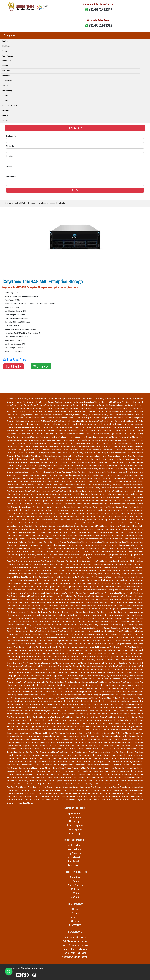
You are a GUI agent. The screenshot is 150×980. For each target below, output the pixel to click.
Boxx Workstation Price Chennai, (26, 784)
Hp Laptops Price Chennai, (24, 402)
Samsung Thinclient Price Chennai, (32, 768)
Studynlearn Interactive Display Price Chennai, (93, 774)
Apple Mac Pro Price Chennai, (96, 456)
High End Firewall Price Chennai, (30, 637)
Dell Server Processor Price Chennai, (66, 408)
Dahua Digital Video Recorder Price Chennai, (127, 730)
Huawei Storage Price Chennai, (70, 793)
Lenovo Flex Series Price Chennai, (108, 660)
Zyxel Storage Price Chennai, (99, 746)
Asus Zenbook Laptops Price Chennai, (122, 478)
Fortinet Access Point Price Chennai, (48, 771)
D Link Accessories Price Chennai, (64, 561)
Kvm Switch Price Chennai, (71, 679)
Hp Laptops (75, 821)
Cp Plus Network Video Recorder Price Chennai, (60, 733)
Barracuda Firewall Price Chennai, (19, 742)
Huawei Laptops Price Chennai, (112, 790)
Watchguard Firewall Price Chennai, (67, 641)
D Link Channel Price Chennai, (69, 666)
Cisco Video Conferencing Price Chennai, (98, 762)
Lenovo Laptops (75, 825)
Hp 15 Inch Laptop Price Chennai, (123, 625)
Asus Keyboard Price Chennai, (29, 596)
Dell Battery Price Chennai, (57, 431)
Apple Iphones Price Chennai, (124, 431)
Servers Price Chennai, (92, 459)
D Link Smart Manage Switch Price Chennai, (100, 602)
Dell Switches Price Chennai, (133, 571)
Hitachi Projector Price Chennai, (60, 618)
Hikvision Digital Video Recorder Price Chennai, (58, 730)
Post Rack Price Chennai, (116, 513)
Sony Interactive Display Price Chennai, (103, 758)
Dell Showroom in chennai (75, 941)
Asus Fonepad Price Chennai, (94, 593)
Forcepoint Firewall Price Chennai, (44, 742)
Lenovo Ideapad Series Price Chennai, (32, 494)
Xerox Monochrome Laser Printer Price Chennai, (89, 618)
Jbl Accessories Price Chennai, (122, 596)
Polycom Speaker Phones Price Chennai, (47, 704)
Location (9, 156)
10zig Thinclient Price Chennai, (110, 768)
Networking (7, 91)
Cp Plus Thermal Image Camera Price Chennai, (122, 494)
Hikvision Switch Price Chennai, (126, 723)
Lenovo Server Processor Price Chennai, (114, 523)
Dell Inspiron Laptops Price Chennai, (108, 647)
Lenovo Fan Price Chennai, (85, 545)
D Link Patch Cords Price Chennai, (45, 567)
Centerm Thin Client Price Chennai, (85, 768)
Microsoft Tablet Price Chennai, (109, 574)
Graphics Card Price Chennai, (18, 399)
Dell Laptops (75, 817)
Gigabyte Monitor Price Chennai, (50, 784)
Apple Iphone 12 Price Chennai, (120, 657)
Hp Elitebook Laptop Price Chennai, (114, 446)
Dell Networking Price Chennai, (80, 631)
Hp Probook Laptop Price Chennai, (89, 446)
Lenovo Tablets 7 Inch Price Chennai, (67, 481)
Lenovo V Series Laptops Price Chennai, (37, 561)
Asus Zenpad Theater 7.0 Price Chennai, (73, 475)
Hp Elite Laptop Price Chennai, (87, 707)
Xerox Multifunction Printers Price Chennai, (125, 415)
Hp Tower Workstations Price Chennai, (28, 456)
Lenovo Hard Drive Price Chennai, (85, 571)
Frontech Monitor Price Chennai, (42, 778)
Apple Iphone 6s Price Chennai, (70, 555)
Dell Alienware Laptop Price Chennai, (27, 421)
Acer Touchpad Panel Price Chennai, (73, 517)
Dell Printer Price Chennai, (73, 695)
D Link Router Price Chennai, (119, 561)
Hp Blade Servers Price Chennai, (128, 663)
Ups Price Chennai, (62, 402)
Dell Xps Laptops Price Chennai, (112, 418)
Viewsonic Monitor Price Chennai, (19, 625)
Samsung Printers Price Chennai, (42, 481)
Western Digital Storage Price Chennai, (119, 399)
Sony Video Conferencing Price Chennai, (85, 790)
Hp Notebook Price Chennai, (118, 666)
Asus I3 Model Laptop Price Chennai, (70, 478)
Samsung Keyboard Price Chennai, (99, 609)
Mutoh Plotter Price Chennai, (18, 781)
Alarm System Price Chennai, (122, 733)
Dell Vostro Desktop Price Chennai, (91, 424)
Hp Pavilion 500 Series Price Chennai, (70, 453)
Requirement (11, 176)
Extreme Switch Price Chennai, (97, 749)
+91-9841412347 (100, 9)
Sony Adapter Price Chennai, (58, 443)
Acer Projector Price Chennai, (115, 504)
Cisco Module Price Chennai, (121, 669)
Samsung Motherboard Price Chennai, (73, 609)
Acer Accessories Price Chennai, (99, 434)
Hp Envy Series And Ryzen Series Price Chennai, (35, 657)
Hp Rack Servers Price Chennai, (116, 453)
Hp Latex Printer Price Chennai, (132, 660)
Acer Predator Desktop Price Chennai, (84, 606)
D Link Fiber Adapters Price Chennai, (117, 567)
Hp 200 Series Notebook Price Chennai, (62, 446)
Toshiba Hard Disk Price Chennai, (131, 622)
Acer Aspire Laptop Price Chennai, (75, 663)
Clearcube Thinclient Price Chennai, (58, 768)
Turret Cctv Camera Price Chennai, (27, 730)
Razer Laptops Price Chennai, (91, 787)
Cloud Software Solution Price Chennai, (100, 644)
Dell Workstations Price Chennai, (74, 427)
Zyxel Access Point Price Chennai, (99, 765)
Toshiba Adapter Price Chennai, (129, 443)
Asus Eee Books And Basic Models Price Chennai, (39, 478)
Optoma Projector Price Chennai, (92, 720)
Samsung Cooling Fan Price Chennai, (129, 507)
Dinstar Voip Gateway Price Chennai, (75, 711)
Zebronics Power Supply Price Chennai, (58, 488)
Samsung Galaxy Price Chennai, (29, 491)
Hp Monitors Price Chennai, (94, 453)
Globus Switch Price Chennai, (132, 797)
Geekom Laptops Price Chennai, (64, 800)
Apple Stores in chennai (75, 949)
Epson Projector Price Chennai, (36, 618)
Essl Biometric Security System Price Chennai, (40, 736)
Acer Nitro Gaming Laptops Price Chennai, (22, 698)
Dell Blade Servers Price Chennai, (45, 666)
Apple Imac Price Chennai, (118, 456)
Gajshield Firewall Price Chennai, (69, 742)
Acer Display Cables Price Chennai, (74, 510)
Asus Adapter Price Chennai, (73, 587)
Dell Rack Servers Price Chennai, (50, 427)
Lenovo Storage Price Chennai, (34, 615)
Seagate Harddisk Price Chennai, (99, 628)
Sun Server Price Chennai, (49, 669)
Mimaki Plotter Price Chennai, (90, 778)
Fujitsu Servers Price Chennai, (127, 784)
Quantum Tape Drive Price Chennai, (70, 762)
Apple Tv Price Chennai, (50, 558)
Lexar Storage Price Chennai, (18, 650)
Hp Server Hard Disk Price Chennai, (41, 520)
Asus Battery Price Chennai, (52, 587)
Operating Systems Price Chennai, (124, 711)
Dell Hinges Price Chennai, (24, 466)
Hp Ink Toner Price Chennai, (82, 507)
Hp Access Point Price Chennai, (129, 558)
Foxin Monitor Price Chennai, (29, 797)
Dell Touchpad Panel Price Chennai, (72, 466)
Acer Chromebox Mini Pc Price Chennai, (39, 701)
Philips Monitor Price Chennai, (18, 462)
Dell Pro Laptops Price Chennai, (68, 736)
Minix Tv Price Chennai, (92, 583)
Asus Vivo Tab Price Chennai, (72, 593)
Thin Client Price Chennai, (121, 765)
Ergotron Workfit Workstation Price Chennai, (103, 622)
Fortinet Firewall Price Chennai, (93, 399)
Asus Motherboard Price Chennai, (73, 596)
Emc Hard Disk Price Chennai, (29, 669)
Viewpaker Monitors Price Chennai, (42, 462)
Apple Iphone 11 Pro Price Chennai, (42, 602)
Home (75, 909)
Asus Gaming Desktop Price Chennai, (75, 472)
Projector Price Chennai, (85, 650)
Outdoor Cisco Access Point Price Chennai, (91, 497)
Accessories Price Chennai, (130, 427)
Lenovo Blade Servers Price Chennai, (111, 606)
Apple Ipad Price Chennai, (87, 462)
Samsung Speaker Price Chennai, (42, 641)
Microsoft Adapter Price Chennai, (120, 481)
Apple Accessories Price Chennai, (124, 434)
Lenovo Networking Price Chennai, (104, 631)
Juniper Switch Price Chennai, (30, 749)
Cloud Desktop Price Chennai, (105, 650)
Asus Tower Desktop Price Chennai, (49, 472)
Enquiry (5, 116)
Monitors (6, 76)
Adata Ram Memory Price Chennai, (35, 723)
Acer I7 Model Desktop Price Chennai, (56, 606)
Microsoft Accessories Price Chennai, (37, 580)
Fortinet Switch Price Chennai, (58, 752)
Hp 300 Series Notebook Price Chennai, (117, 577)
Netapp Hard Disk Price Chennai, (41, 676)
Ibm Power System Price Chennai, (69, 682)
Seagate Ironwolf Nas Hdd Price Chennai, (59, 536)
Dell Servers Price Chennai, (78, 685)
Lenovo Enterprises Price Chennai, (95, 612)
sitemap (40, 968)
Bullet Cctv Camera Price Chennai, (40, 720)
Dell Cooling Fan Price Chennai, (76, 415)
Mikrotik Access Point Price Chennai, (21, 771)
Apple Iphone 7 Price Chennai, (118, 555)
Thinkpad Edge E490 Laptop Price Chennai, (117, 402)
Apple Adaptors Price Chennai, (62, 437)
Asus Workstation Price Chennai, (73, 784)
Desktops (6, 46)
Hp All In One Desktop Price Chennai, (115, 552)
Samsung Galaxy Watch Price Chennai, (55, 491)
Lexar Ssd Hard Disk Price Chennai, (31, 536)
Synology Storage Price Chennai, (82, 647)
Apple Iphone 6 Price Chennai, (47, 555)
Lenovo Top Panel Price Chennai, (121, 542)
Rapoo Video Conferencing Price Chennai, (57, 755)
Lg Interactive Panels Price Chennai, (91, 539)
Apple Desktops (75, 846)
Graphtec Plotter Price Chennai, (112, 778)
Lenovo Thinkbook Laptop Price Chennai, (59, 692)
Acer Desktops (75, 865)
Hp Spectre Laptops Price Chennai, (52, 564)
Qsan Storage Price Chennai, (36, 752)
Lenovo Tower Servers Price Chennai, (100, 450)
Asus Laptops (75, 829)
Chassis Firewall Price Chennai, (116, 634)
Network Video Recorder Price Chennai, (72, 727)
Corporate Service (10, 106)
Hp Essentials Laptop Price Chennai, (63, 707)
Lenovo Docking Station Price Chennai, (60, 545)
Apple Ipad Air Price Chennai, (36, 647)
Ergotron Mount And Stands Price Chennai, (47, 625)
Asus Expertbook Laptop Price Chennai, (48, 663)
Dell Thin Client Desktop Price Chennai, (82, 431)
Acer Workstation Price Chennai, (120, 682)
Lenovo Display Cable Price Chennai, (32, 545)
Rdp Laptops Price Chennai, (128, 545)
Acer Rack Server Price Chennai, (30, 644)
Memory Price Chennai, (16, 707)
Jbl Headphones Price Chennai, (117, 529)
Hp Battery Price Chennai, (83, 437)
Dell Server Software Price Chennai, (31, 411)
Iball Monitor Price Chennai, (94, 781)
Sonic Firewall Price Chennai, (125, 637)
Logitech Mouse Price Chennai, (117, 676)
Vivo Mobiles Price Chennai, (133, 587)
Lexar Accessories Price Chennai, (65, 532)
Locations (6, 111)
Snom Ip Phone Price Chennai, (100, 711)
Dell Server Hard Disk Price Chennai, (40, 408)
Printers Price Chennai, (45, 469)
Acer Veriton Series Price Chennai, (119, 497)
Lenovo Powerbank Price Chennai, (110, 571)
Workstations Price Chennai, (40, 653)
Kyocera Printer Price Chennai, (132, 704)
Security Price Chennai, (108, 717)
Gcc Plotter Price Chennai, (133, 778)
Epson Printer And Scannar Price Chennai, (117, 641)
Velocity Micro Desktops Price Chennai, (117, 787)
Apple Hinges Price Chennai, (99, 542)
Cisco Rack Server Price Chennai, (35, 631)
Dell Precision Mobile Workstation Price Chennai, (103, 427)
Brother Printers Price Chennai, (82, 580)
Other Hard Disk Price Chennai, (116, 679)
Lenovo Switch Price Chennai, (32, 660)
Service (5, 101)
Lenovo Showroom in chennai (75, 945)
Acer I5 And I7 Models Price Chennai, (69, 501)
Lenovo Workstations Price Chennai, (122, 421)
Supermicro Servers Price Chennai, (67, 787)
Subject (9, 166)
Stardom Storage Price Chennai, (93, 634)
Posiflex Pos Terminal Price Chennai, (20, 663)
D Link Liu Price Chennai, (32, 571)
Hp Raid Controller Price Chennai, (31, 523)
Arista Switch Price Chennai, (52, 749)
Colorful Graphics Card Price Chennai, (68, 399)
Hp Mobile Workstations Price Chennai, (89, 577)
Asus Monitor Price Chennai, (65, 577)
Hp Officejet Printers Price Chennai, (112, 469)
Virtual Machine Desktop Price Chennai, (66, 634)
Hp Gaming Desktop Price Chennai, (27, 695)
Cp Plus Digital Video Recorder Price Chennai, (93, 730)
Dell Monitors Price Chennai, (99, 421)
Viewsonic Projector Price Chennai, (76, 625)
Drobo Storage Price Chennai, (121, 746)
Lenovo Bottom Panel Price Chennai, (114, 548)
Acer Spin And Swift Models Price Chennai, (97, 501)
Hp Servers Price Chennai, (57, 685)
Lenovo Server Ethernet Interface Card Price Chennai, (37, 513)
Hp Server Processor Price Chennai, (58, 507)
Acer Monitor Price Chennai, (52, 504)
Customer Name (12, 136)
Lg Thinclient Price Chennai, (132, 768)
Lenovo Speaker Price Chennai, (34, 552)
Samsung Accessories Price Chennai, (37, 437)
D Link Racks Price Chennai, (93, 567)
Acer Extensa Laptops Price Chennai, (51, 698)
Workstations (8, 56)
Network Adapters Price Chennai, (19, 711)
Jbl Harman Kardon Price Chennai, (30, 529)
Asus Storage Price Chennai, (100, 625)
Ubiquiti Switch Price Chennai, (111, 736)
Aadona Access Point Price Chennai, (113, 752)
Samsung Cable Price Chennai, (19, 510)
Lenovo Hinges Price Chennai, (106, 545)
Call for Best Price (15, 360)
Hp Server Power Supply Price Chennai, (96, 669)
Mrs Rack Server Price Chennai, (67, 539)
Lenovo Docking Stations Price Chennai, (71, 688)
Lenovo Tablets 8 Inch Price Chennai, (95, 481)
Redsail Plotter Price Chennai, (122, 793)
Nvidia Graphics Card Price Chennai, (42, 399)
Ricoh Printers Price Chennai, (33, 692)
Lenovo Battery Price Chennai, (80, 440)
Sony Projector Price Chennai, (58, 631)
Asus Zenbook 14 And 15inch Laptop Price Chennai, (89, 590)
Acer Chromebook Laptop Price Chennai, (95, 657)
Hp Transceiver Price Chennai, (36, 418)
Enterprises (7, 61)
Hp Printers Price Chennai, (64, 469)
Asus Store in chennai (75, 953)
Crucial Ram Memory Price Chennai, (37, 707)
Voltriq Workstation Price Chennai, (66, 778)
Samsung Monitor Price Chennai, (113, 459)
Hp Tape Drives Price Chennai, (43, 577)
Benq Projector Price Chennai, (95, 587)
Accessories (7, 81)
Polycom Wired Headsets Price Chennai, (116, 701)
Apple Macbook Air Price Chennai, (27, 459)
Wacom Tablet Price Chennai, (75, 672)
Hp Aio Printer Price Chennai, (91, 641)
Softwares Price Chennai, (41, 714)
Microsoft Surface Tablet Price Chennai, (83, 491)
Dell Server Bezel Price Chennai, (117, 408)
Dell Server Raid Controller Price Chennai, (89, 411)
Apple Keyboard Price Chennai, (25, 539)
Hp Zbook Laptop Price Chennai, (51, 695)
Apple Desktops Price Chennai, (123, 609)
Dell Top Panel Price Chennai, (132, 647)
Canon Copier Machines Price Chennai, (126, 685)
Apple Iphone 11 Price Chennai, (30, 558)
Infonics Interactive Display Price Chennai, (61, 774)
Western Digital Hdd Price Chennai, (93, 529)
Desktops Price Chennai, (74, 459)
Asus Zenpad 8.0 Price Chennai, (99, 475)
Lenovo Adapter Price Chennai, (103, 440)
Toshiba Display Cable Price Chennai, (21, 574)
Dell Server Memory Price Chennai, (92, 408)
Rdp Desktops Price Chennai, (85, 536)
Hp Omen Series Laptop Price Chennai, (121, 405)
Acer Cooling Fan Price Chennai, (37, 526)
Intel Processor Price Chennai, (93, 679)
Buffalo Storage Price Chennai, (77, 746)
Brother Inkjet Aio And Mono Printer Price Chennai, (111, 580)
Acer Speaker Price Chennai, (49, 517)
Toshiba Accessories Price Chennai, (81, 443)
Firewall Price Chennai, (125, 631)
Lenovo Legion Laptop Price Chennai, (57, 660)
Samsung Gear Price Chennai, (29, 593)
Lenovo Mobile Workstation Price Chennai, (49, 672)
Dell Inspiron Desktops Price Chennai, (38, 424)
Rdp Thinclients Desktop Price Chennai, (110, 536)
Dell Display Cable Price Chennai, (46, 574)
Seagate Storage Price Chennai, (116, 742)
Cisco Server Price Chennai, (28, 622)
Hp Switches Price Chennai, (98, 415)
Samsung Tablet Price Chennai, (71, 669)
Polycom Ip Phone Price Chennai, (20, 800)
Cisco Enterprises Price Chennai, (64, 497)
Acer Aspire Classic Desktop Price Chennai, (114, 698)
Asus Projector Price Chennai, (115, 593)
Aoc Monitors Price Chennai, (111, 583)
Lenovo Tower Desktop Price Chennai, (61, 418)
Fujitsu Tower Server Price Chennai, (41, 787)
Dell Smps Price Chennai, (88, 574)
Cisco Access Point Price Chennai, (40, 497)
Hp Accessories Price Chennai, (55, 434)
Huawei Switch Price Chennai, (74, 749)
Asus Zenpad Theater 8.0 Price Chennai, (44, 475)
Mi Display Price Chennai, (24, 672)
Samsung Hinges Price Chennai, (48, 609)
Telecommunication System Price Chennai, (46, 711)
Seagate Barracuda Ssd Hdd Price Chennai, (65, 526)
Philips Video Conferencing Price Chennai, (85, 752)
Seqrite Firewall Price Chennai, (92, 742)
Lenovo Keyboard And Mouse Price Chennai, (57, 571)
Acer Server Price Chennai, (73, 504)
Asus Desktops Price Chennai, (25, 469)
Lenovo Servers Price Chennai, (74, 450)
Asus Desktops (75, 861)
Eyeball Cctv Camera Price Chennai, (66, 720)
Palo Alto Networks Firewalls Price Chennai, (70, 739)
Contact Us (75, 917)
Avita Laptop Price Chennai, (47, 682)
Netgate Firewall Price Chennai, (88, 800)
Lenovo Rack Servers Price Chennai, (127, 450)
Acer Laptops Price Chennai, (29, 450)
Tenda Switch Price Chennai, (111, 800)
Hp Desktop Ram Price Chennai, (30, 606)
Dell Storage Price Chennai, (42, 634)
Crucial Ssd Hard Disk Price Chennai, (111, 707)
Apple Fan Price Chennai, (46, 539)
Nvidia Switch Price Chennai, (133, 736)
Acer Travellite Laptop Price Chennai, (61, 717)
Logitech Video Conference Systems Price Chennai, (25, 590)
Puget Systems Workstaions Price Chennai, (101, 784)
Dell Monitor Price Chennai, (116, 466)
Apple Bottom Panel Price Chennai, (117, 539)
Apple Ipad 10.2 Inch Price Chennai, (20, 577)
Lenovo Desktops (75, 857)
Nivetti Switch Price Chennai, (50, 797)
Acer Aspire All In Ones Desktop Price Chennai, (82, 698)
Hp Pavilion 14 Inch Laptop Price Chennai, (102, 558)
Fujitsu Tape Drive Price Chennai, (45, 762)
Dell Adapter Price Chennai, (37, 431)
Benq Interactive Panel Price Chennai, (28, 755)
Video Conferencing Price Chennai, (78, 599)
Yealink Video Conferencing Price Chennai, (128, 762)
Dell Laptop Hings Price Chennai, (46, 466)
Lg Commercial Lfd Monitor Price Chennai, (87, 552)
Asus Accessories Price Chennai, (30, 587)
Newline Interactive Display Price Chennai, (73, 758)
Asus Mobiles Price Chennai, (51, 593)
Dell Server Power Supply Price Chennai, (59, 411)
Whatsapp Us (41, 366)
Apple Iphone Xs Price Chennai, (127, 644)
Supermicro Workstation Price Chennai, (70, 781)
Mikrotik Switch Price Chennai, (43, 739)
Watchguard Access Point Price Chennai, (96, 793)
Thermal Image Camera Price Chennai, (45, 583)
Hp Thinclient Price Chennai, (127, 602)
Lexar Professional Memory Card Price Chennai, (35, 532)
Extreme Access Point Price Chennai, (47, 765)
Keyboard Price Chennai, (96, 520)
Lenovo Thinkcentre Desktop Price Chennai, (86, 402)
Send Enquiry (13, 366)
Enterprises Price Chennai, (28, 612)
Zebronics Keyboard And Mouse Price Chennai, (83, 523)
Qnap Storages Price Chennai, (126, 615)
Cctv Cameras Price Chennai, (128, 717)
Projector (6, 71)
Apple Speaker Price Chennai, (77, 542)
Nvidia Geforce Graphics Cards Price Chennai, (70, 520)
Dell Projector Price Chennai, (78, 421)
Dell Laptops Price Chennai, (44, 402)
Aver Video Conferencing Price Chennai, (43, 758)
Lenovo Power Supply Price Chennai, (59, 552)
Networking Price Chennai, (134, 707)
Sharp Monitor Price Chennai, (116, 781)
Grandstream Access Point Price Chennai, (77, 771)
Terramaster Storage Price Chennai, (52, 746)
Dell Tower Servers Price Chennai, (26, 427)
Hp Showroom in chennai (75, 937)
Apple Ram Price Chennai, (119, 727)
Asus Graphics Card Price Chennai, (98, 596)
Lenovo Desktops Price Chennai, (37, 446)
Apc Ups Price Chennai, (134, 459)
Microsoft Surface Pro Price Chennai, (111, 491)
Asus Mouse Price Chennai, (50, 596)
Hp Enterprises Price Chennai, (49, 612)
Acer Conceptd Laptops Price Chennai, (129, 695)
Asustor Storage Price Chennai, (19, 739)
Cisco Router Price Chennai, (42, 548)
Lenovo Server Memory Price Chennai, (113, 532)
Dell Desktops (75, 849)
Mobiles (75, 889)
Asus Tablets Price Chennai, (129, 472)
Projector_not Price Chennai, (94, 504)
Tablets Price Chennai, (105, 431)
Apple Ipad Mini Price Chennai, (59, 647)
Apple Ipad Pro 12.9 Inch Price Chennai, (111, 462)
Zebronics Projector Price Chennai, (87, 717)
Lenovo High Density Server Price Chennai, (127, 485)
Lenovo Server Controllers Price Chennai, (71, 513)
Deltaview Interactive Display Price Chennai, (30, 774)
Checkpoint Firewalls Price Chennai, (100, 739)
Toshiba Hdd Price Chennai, (90, 736)
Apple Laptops (75, 814)
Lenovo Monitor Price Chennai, (18, 602)
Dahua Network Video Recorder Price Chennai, (94, 733)
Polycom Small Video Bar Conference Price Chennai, (80, 704)
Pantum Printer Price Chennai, (25, 682)
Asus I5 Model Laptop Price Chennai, (96, 478)
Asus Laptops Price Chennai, (25, 472)
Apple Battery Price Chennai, (58, 440)
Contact (6, 121)
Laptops (6, 41)
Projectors (75, 877)
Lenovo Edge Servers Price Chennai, (87, 701)
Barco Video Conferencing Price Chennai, (88, 755)
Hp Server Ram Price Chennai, (54, 523)
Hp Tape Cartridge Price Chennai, (116, 653)
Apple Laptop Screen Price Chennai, (65, 548)
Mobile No (10, 146)
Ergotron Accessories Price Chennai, (91, 653)
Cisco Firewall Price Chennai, (103, 637)
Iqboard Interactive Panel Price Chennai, (125, 774)
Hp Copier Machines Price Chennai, (42, 650)
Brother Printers (75, 885)
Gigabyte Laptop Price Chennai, (26, 790)
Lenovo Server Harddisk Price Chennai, (122, 517)
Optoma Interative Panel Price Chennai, (118, 720)
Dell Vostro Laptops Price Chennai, (93, 405)
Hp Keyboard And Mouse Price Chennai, (60, 494)
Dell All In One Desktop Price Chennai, (28, 504)
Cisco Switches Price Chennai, (50, 622)
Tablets (5, 86)
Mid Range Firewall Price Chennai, (55, 637)
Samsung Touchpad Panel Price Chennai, (45, 510)
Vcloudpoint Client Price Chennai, (113, 488)
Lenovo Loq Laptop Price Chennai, (87, 692)
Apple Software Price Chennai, (104, 507)
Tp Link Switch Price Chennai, (97, 714)
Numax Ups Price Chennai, (42, 800)
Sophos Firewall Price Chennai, (47, 793)
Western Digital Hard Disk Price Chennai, (33, 717)
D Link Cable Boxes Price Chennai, (20, 567)
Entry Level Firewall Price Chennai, (80, 637)
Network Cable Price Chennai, (50, 679)
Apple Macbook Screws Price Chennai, (53, 542)
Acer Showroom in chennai (75, 957)
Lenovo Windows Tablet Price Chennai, (87, 488)
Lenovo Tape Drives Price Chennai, (121, 612)
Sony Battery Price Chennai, (37, 443)
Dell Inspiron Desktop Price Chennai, (65, 424)
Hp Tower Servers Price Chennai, (31, 434)
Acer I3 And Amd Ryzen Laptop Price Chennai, (39, 501)
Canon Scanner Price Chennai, (25, 609)
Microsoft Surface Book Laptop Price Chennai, (123, 672)
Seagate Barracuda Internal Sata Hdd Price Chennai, (61, 529)
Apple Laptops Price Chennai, (74, 456)
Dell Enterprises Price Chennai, (71, 612)
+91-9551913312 (100, 25)
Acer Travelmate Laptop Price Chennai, (66, 657)
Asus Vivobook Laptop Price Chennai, (57, 590)
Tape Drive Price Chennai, (24, 762)
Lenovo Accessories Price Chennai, (106, 437)
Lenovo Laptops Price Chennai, (68, 405)
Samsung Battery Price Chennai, (127, 440)
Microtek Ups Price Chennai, (65, 650)
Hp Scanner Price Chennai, (53, 456)
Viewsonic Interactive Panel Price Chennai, (118, 755)
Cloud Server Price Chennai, (53, 644)
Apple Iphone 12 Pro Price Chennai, (66, 676)
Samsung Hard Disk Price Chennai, (101, 723)
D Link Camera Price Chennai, (127, 650)
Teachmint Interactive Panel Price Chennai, (106, 797)
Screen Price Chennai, (115, 618)
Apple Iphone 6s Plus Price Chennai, (94, 555)
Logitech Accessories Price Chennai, (92, 676)
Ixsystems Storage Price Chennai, (26, 746)
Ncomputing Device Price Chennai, (83, 660)
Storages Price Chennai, (16, 488)
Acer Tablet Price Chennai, (64, 701)
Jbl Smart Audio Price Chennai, (120, 526)
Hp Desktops (75, 853)
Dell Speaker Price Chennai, (97, 513)
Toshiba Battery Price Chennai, (106, 443)
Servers (5, 51)
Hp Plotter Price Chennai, (27, 555)
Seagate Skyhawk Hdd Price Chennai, (95, 526)
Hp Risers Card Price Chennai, (116, 520)
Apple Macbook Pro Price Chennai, (52, 459)
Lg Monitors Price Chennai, (61, 580)
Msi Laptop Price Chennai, (51, 628)
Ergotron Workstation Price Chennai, (64, 653)
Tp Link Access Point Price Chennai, (119, 688)
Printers (5, 66)
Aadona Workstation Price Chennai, (42, 781)
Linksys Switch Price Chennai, (25, 793)
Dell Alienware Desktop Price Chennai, (114, 692)
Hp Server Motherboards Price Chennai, (102, 663)
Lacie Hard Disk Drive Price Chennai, (74, 622)
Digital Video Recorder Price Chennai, (44, 727)
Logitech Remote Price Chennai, (26, 679)
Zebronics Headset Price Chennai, (31, 507)
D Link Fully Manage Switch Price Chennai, (90, 494)
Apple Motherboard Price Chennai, (26, 542)
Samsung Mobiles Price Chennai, (119, 590)
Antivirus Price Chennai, (59, 714)
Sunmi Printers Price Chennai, (119, 714)
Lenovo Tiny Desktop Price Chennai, (88, 418)
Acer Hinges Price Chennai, (97, 510)
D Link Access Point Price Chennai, (26, 564)
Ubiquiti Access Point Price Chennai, (20, 765)
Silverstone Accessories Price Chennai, (33, 685)
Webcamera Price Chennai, (96, 672)
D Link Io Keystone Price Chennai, (70, 567)
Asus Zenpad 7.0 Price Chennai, (122, 475)
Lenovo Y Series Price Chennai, (132, 574)
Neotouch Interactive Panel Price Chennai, (54, 790)
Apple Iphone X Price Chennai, (104, 615)
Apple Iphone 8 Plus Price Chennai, (80, 615)
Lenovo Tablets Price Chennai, (66, 462)
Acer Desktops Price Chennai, (51, 450)
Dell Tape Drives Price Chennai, (52, 415)
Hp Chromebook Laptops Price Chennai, (129, 564)
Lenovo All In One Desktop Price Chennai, (101, 564)
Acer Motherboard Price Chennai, (26, 517)
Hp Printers (75, 881)
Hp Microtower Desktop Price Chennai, (94, 666)
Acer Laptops (75, 833)
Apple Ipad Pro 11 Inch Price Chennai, (73, 558)
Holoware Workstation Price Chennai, (95, 682)
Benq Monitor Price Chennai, (133, 599)
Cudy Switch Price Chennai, (24, 803)
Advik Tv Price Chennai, (23, 634)
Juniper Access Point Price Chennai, (73, 765)
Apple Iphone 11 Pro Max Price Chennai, (70, 602)
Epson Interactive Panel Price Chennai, (76, 797)
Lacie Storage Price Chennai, (88, 532)
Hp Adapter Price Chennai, (76, 434)
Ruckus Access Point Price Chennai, (106, 771)
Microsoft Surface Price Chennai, (40, 485)
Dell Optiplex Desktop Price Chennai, (54, 421)
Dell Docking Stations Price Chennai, (43, 688)
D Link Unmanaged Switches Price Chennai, (93, 561)
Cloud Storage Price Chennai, (75, 644)
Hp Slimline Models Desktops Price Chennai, (41, 453)
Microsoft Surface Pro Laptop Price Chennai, (40, 405)
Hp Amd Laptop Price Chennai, (75, 564)
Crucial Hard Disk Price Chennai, (97, 727)
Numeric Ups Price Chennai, (69, 574)
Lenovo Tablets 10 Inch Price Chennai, (67, 485)
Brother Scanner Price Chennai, (71, 583)
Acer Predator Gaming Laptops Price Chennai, (99, 695)
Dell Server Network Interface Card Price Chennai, (122, 411)
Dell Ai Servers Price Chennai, (110, 704)
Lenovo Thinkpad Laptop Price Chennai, (104, 472)
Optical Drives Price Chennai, (121, 628)
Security (6, 96)
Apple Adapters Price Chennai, (35, 440)
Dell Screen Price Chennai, (95, 466)
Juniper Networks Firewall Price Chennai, (128, 739)
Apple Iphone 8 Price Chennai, (56, 615)
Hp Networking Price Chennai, (118, 510)
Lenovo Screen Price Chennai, (89, 548)
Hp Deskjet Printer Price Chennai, (86, 469)
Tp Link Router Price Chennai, (77, 723)
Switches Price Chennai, (77, 714)
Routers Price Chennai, (57, 723)
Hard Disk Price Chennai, (34, 488)
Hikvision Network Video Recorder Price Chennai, (25, 733)
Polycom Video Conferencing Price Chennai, (106, 599)
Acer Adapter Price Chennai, (129, 437)
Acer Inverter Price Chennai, (97, 517)
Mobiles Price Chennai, (114, 587)
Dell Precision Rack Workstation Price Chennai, (48, 599)
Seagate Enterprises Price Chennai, (74, 628)
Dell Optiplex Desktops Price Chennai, (117, 424)
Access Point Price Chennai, (95, 688)
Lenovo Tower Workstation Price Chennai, (96, 485)
